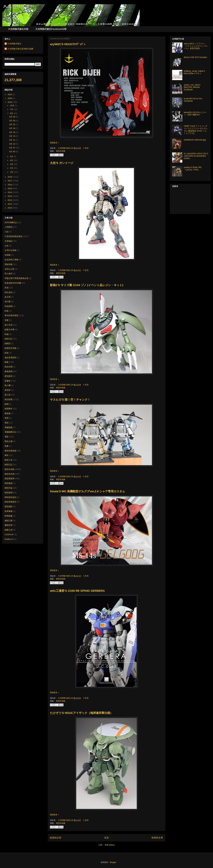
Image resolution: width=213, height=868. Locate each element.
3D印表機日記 (11, 222)
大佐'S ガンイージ (62, 163)
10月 (12, 106)
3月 (12, 164)
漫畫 (7, 446)
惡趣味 (8, 381)
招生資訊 (9, 292)
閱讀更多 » (54, 143)
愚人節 (8, 395)
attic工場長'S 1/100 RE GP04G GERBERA (77, 591)
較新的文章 (56, 838)
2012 (10, 200)
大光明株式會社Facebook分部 (51, 29)
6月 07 (13, 148)
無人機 (8, 385)
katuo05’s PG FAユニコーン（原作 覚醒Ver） (195, 114)
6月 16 (13, 132)
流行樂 (8, 302)
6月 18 (13, 128)
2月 (12, 168)
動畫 (7, 362)
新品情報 (9, 399)
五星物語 (9, 241)
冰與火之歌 (10, 269)
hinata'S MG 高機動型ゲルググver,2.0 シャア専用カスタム (87, 491)
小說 (7, 232)
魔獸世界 (9, 525)
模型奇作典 (10, 474)
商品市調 (9, 367)
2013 (10, 196)
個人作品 (9, 325)
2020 (10, 98)
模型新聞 (9, 493)
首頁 (106, 838)
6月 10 (13, 144)
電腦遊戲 (9, 427)
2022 (10, 94)
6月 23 (13, 124)
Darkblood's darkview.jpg (195, 140)
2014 (10, 192)
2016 (10, 185)
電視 (7, 423)
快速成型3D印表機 (13, 283)
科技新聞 (9, 306)
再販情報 (9, 264)
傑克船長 (9, 376)
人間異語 (9, 227)
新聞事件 (9, 409)
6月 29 (13, 117)
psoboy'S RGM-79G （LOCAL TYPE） (193, 169)
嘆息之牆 (9, 441)
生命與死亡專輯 (12, 260)
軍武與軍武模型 (12, 315)
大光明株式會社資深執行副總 (20, 49)
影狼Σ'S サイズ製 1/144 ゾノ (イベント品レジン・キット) (87, 285)
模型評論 (9, 488)
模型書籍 (9, 483)
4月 (12, 160)
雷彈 (7, 418)
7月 (12, 109)
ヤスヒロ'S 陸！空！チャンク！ (70, 400)
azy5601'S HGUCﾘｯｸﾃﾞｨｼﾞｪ (68, 44)
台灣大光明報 (11, 250)
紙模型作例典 (11, 348)
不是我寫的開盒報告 (13, 236)
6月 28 (13, 121)
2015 (10, 188)
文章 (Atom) (110, 845)
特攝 (7, 334)
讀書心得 (9, 530)
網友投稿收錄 (11, 451)
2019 (10, 102)
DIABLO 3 (9, 539)
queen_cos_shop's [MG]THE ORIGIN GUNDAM (192, 87)
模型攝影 (9, 507)
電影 (7, 437)
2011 (10, 204)
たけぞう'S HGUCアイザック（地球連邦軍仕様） (81, 713)
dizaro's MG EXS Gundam (196, 57)
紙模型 (8, 343)
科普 (7, 311)
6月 (12, 113)
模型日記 (9, 465)
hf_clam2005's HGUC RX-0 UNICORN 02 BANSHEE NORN (196, 156)
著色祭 (8, 390)
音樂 (7, 320)
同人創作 (9, 274)
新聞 (7, 404)
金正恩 (8, 297)
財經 (7, 353)
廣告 (7, 455)
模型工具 (9, 460)
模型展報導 (10, 479)
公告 (7, 246)
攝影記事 (9, 521)
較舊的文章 (157, 838)
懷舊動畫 (9, 516)
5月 (12, 157)
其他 (7, 288)
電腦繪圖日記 (11, 432)
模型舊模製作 (11, 502)
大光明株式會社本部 (18, 29)
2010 (10, 208)
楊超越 (8, 413)
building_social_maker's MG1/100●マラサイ (194, 72)
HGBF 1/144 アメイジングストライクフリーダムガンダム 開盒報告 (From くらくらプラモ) (196, 130)
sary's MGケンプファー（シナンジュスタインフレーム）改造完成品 (196, 46)
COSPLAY (9, 534)
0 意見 (86, 148)
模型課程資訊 (11, 497)
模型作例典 (61, 151)
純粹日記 (9, 339)
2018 (10, 177)
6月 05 (13, 152)
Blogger (113, 862)
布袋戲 (8, 255)
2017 (10, 181)
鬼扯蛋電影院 (11, 358)
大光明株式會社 (65, 148)
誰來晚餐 (9, 511)
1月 (12, 172)
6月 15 (13, 136)
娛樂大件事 (10, 330)
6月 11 (13, 140)
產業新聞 (9, 371)
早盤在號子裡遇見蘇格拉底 (16, 278)
